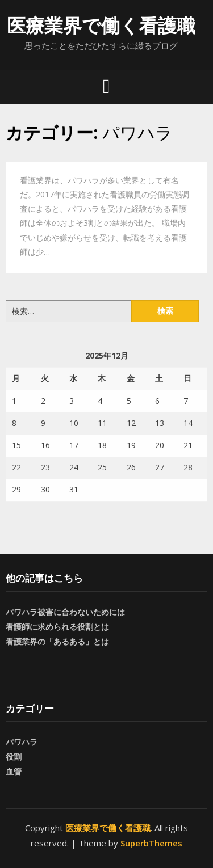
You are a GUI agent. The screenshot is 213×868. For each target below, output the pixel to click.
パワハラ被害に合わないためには (65, 612)
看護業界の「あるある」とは (57, 641)
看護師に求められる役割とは (57, 627)
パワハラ (22, 742)
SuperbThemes (151, 843)
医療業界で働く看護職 (101, 25)
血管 (14, 771)
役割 (14, 757)
